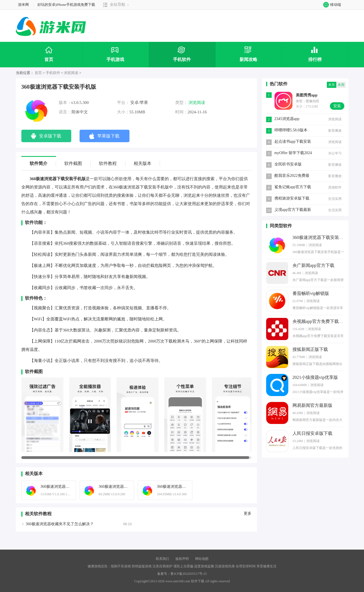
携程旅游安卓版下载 (292, 198)
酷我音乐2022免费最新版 (292, 176)
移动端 (331, 5)
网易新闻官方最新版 (312, 405)
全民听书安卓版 (288, 164)
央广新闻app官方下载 (313, 265)
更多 (248, 514)
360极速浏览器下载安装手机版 (322, 237)
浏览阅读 (71, 73)
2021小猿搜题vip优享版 (315, 377)
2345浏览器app (287, 119)
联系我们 (162, 559)
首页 (38, 73)
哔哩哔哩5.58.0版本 (291, 130)
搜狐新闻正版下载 (310, 349)
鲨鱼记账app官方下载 (293, 187)
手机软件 (53, 73)
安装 (337, 106)
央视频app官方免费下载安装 (320, 321)
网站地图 (202, 559)
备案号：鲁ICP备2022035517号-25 (182, 574)
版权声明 (182, 559)
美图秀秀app (307, 95)
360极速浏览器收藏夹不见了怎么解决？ (60, 524)
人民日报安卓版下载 (312, 433)
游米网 (23, 5)
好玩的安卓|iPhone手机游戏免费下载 (66, 5)
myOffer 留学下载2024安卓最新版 (293, 153)
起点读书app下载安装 (293, 141)
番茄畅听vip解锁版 (311, 293)
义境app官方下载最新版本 (293, 210)
